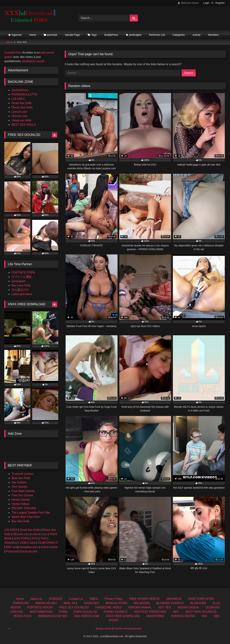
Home (33, 35)
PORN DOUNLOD (85, 612)
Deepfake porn (29, 547)
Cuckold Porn (13, 53)
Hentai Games (21, 500)
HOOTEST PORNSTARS (150, 612)
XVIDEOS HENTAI (183, 616)
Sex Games (19, 482)
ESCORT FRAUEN (24, 508)
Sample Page (72, 35)
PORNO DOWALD (116, 612)
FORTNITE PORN (23, 272)
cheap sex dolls (21, 120)
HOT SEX (165, 607)
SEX (176, 612)
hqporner (17, 35)
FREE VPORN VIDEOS (144, 599)
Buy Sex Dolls (20, 521)
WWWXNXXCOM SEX (53, 616)
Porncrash (12, 551)
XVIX (35, 538)
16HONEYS (174, 599)
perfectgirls (135, 35)
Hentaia (137, 629)
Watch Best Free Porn (26, 517)
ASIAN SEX (91, 603)
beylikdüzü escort (33, 61)
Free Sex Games (22, 495)
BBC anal (12, 547)
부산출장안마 (20, 290)
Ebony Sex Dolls (22, 107)
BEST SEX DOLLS (24, 125)
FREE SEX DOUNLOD (74, 607)
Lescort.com (19, 112)
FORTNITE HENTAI (40, 607)
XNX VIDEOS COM (86, 616)
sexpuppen (19, 281)
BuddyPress (111, 35)
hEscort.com (19, 116)
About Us (36, 599)
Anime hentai (49, 547)
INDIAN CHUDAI (188, 607)
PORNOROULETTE (24, 94)
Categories (179, 35)
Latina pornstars (22, 294)
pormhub (52, 35)
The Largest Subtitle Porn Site (31, 513)
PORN (63, 612)
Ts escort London (22, 474)
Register (220, 3)
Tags (94, 35)
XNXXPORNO (155, 616)
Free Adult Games (23, 491)
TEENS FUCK (22, 616)
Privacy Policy (114, 599)
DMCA (94, 599)
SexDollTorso (20, 90)
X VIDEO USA (26, 543)
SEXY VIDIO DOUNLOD (201, 612)
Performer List (157, 35)
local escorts (29, 551)
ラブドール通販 (22, 277)
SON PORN (21, 538)
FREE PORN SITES (201, 599)
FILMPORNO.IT (48, 543)
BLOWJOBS (198, 603)
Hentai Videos (20, 504)
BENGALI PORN (116, 603)
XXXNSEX (56, 599)
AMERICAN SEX (46, 603)
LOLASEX (18, 99)
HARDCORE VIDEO (108, 607)
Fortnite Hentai (122, 629)
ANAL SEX (70, 603)
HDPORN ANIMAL (140, 607)
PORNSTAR (21, 603)
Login (206, 3)
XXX (204, 616)
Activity (196, 35)
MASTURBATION (41, 612)
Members (213, 35)
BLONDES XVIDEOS (170, 603)
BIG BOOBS (142, 603)
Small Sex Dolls (22, 103)
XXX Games (19, 487)
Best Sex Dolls (21, 478)
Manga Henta (103, 629)
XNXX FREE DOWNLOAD (122, 616)
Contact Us (76, 599)
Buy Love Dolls (21, 285)
